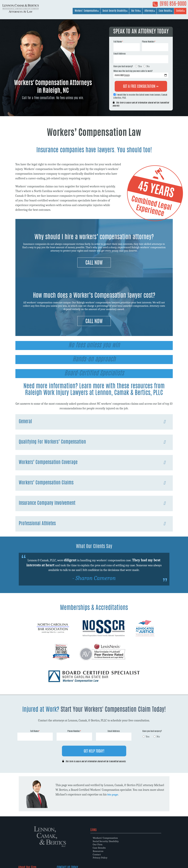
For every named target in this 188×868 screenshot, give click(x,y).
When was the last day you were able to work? (133, 71)
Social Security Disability (114, 12)
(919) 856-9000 (170, 5)
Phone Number (149, 42)
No (148, 66)
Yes (140, 66)
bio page (113, 795)
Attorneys (149, 12)
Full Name (118, 42)
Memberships (107, 847)
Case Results (165, 12)
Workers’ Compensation (86, 12)
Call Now (94, 263)
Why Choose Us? (109, 841)
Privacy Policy (68, 857)
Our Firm (135, 12)
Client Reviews (108, 854)
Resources (66, 851)
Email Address (120, 54)
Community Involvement (113, 851)
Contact (180, 12)
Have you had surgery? (123, 67)
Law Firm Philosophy (111, 844)
